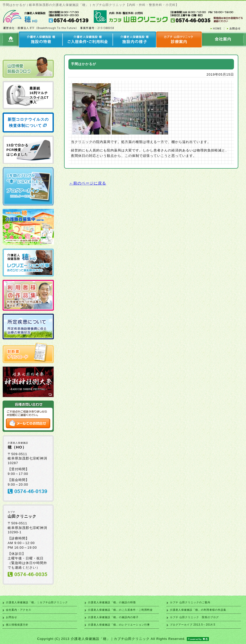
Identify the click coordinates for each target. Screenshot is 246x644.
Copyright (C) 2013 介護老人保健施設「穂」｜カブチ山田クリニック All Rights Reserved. (123, 639)
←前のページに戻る (88, 183)
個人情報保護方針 (17, 625)
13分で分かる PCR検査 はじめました (17, 150)
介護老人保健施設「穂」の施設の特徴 (112, 602)
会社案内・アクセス (19, 610)
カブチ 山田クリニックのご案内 (190, 602)
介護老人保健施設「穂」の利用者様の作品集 (198, 610)
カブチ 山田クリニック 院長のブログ (194, 617)
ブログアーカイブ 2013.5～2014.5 (193, 625)
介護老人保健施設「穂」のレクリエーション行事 (119, 625)
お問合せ (12, 617)
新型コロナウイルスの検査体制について (28, 122)
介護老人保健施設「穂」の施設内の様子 (113, 617)
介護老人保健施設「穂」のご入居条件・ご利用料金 (120, 610)
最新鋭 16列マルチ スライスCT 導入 (39, 95)
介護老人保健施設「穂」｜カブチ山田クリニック (37, 602)
